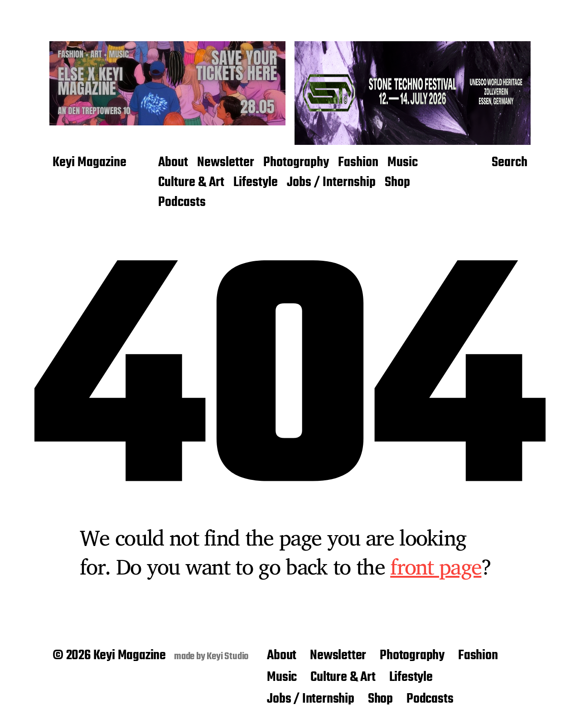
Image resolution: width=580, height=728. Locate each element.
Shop (397, 183)
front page (436, 566)
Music (403, 163)
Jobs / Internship (331, 183)
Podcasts (182, 203)
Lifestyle (256, 183)
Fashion (358, 163)
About (173, 163)
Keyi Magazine (89, 163)
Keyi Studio (228, 656)
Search (510, 163)
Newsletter (226, 163)
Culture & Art (191, 183)
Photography (296, 163)
